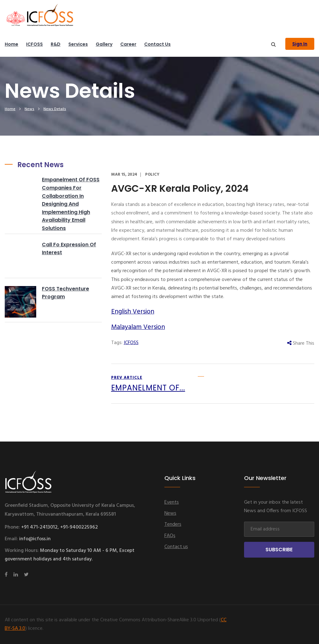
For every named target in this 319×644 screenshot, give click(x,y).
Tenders (173, 524)
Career (128, 44)
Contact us (157, 44)
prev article (148, 384)
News (29, 109)
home (10, 109)
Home (11, 44)
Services (78, 44)
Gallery (104, 44)
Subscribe (279, 550)
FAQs (170, 536)
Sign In (300, 44)
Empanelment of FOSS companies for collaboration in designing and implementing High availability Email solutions (71, 204)
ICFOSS (34, 44)
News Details (55, 109)
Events (172, 502)
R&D (56, 44)
